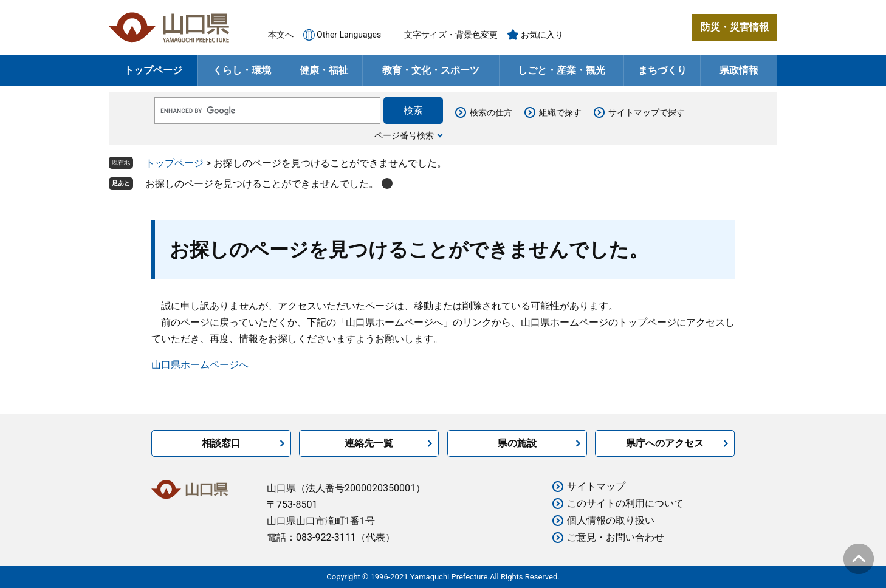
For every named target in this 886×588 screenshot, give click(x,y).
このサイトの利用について (625, 503)
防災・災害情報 (735, 27)
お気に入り (542, 35)
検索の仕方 (491, 112)
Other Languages (349, 35)
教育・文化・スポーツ (431, 70)
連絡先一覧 (369, 443)
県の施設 (517, 443)
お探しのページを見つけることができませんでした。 (262, 184)
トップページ (153, 70)
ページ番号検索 (404, 135)
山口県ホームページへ (200, 365)
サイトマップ (596, 486)
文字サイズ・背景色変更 (451, 35)
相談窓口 (221, 443)
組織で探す (560, 112)
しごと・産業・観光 (561, 70)
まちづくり (662, 70)
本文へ (281, 35)
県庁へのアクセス (665, 443)
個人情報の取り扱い (611, 520)
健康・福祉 (324, 70)
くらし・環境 (242, 70)
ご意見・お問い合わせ (616, 537)
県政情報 (739, 70)
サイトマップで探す (647, 112)
